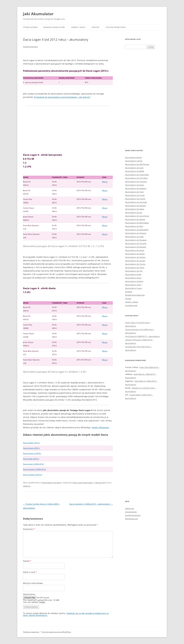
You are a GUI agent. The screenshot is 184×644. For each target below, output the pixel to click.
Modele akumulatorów (135, 295)
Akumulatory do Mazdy (135, 219)
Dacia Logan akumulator (83, 483)
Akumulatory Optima (134, 281)
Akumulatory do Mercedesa (137, 223)
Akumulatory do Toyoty (135, 264)
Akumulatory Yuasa (133, 288)
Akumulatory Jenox (133, 278)
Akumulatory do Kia (134, 212)
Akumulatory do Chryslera (136, 178)
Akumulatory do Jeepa (135, 209)
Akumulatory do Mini (134, 226)
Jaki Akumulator (38, 14)
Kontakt (96, 27)
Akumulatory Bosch (133, 157)
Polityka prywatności (116, 27)
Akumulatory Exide (133, 274)
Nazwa (27, 561)
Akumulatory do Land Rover (137, 216)
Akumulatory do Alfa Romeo (137, 164)
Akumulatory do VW (134, 271)
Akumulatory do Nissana (136, 233)
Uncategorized (131, 305)
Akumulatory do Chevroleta (137, 175)
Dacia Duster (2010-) (31, 448)
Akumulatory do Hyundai (136, 202)
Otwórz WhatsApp (100, 427)
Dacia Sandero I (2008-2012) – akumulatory (91, 504)
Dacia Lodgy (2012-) (31, 459)
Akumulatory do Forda (135, 195)
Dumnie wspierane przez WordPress (56, 632)
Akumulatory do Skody (135, 254)
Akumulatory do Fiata (134, 192)
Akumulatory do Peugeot (136, 240)
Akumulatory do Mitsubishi (137, 230)
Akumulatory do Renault (136, 247)
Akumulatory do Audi (134, 168)
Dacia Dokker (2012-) (31, 443)
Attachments (29, 594)
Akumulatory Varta (133, 285)
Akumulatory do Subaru (135, 257)
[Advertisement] (68, 129)
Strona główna (30, 27)
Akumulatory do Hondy (135, 199)
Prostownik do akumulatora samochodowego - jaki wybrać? (62, 97)
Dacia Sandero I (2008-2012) (34, 469)
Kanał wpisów (131, 512)
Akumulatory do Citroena (136, 182)
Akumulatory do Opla (134, 237)
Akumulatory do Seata (135, 250)
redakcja (27, 486)
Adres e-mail (30, 572)
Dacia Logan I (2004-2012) (33, 464)
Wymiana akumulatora (54, 27)
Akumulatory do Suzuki (135, 261)
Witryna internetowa (33, 583)
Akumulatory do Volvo (135, 268)
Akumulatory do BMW (135, 171)
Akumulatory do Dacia (52, 483)
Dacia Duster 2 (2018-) (32, 453)
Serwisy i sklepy (78, 27)
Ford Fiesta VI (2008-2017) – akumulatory (142, 336)
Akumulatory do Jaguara (135, 206)
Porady (128, 298)
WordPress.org (131, 519)
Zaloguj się (130, 508)
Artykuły (129, 292)
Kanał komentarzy (133, 515)
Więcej (105, 182)
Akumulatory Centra (134, 161)
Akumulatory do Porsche (136, 243)
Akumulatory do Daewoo (136, 188)
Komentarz (29, 529)
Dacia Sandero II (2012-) (33, 475)
